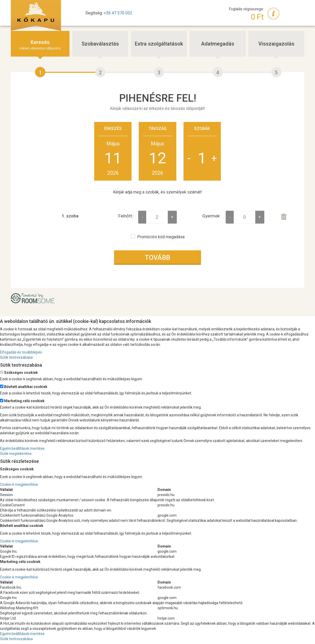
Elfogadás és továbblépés (21, 352)
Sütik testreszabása (16, 357)
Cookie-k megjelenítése (19, 484)
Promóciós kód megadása (161, 237)
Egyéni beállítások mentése (22, 448)
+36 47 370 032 (118, 13)
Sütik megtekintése (16, 454)
